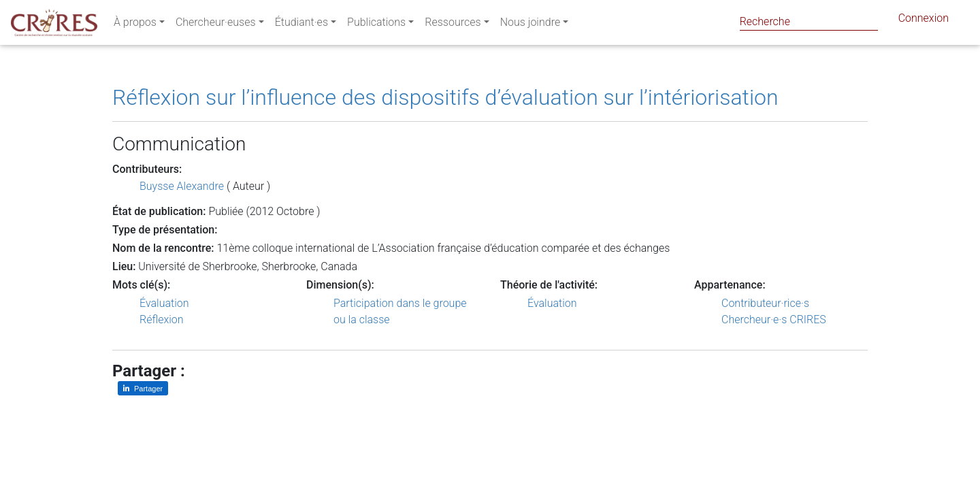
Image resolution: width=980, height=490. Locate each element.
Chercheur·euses (216, 25)
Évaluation (164, 303)
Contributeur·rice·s (765, 303)
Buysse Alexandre (182, 186)
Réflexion (162, 320)
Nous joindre (530, 25)
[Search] (809, 21)
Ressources (453, 25)
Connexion (924, 21)
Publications (376, 25)
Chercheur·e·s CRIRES (774, 320)
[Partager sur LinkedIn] (143, 388)
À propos (135, 25)
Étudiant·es (301, 25)
